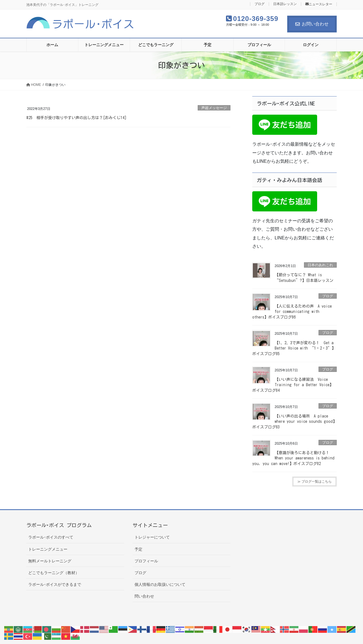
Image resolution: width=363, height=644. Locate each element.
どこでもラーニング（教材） (54, 573)
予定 (138, 549)
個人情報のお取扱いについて (160, 584)
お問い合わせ (312, 24)
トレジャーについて (152, 537)
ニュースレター (319, 4)
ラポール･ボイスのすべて (51, 537)
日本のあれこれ (320, 265)
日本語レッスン (285, 4)
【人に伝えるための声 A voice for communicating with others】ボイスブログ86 (292, 312)
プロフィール (146, 561)
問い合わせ (144, 596)
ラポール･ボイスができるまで (55, 584)
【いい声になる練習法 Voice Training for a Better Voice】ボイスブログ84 (293, 385)
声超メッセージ (214, 108)
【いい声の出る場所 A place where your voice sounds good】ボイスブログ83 (294, 422)
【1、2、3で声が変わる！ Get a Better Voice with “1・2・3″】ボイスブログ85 (294, 348)
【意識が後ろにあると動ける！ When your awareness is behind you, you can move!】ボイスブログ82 (293, 458)
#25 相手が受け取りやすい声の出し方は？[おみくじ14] (76, 118)
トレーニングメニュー (48, 549)
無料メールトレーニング (50, 561)
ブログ (260, 4)
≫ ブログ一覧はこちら (314, 482)
